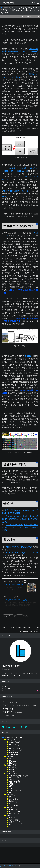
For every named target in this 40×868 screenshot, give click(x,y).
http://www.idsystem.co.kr (14, 603)
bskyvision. (35, 653)
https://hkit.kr (9, 618)
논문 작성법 (15, 812)
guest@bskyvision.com (9, 866)
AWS (13, 824)
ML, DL (14, 799)
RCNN (28, 198)
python (14, 763)
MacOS (14, 835)
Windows (15, 833)
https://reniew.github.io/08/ (19, 568)
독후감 (13, 841)
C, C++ (14, 776)
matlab (14, 774)
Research (13, 795)
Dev (11, 761)
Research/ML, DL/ (10, 8)
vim (12, 793)
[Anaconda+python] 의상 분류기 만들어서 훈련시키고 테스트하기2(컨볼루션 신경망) (20, 540)
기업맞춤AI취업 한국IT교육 (16, 621)
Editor (11, 786)
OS (10, 828)
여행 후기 (14, 843)
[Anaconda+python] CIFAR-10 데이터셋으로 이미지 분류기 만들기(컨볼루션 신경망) (20, 549)
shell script (15, 767)
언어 (13, 814)
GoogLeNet (8, 192)
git (12, 818)
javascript (15, 769)
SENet (25, 192)
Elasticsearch (16, 784)
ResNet (17, 192)
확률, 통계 (15, 803)
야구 (13, 807)
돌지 (8, 737)
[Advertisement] (20, 33)
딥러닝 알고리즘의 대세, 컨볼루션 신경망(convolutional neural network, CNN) (20, 10)
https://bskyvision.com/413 (15, 212)
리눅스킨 (12, 723)
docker (14, 820)
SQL (13, 780)
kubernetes (15, 822)
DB (10, 778)
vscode (14, 788)
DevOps (12, 816)
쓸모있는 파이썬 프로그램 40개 (20, 726)
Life (11, 837)
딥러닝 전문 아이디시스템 (14, 606)
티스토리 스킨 (15, 845)
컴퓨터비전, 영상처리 (19, 797)
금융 (13, 809)
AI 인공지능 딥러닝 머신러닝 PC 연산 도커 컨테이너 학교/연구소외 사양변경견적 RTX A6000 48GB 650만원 (14, 610)
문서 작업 (14, 848)
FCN (4, 218)
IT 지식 (14, 805)
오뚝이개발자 (12, 733)
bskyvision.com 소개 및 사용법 (15, 748)
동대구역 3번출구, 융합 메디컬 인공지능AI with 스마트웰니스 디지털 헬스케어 (20, 625)
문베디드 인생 (14, 730)
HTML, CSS (15, 771)
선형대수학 (15, 801)
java (13, 765)
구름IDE (13, 826)
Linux (13, 831)
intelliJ (13, 790)
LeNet (12, 189)
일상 (13, 839)
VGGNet (34, 189)
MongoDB (15, 782)
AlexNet (22, 189)
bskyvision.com (7, 3)
